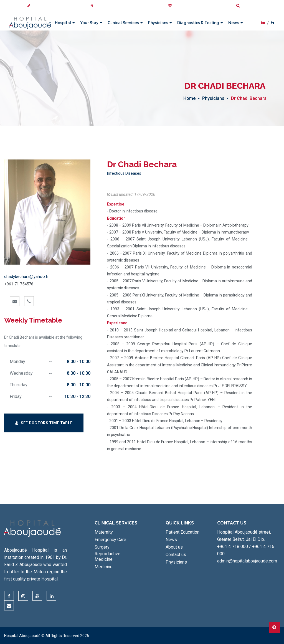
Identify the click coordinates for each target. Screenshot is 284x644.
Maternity (104, 532)
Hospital (63, 23)
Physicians (158, 23)
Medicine (104, 567)
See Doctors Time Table (44, 423)
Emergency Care (110, 540)
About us (174, 547)
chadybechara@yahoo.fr (26, 277)
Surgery (102, 547)
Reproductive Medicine (107, 556)
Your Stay (89, 23)
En (263, 23)
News (233, 23)
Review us (38, 6)
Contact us (176, 555)
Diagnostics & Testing (198, 23)
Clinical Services (123, 23)
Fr (273, 23)
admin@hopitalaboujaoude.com (247, 561)
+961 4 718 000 (233, 547)
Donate (177, 6)
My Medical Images (107, 6)
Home (189, 98)
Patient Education (182, 532)
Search (245, 6)
